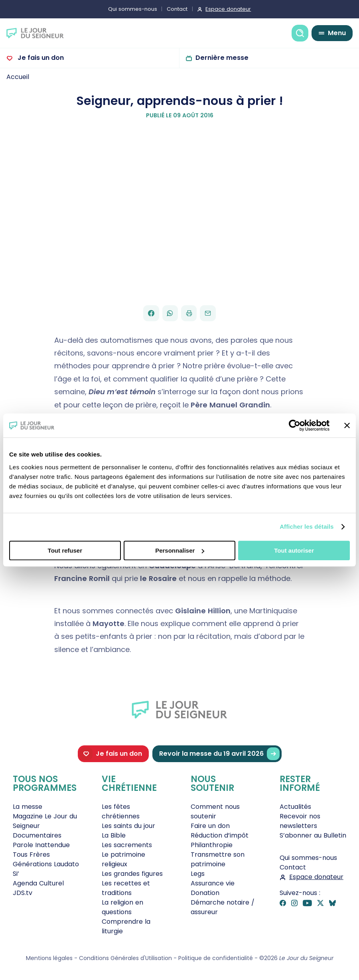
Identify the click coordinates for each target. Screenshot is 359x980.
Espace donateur (228, 9)
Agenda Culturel (38, 883)
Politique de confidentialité (216, 958)
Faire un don (210, 826)
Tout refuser (65, 550)
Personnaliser (180, 550)
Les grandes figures (132, 874)
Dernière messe (222, 58)
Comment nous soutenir (215, 811)
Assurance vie (213, 883)
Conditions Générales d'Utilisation (125, 958)
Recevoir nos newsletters (300, 821)
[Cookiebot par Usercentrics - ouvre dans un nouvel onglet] (295, 425)
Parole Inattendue (41, 845)
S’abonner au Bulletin (313, 835)
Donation (205, 893)
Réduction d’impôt (220, 835)
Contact (177, 9)
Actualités (295, 807)
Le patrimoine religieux (123, 859)
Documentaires (37, 835)
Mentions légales (49, 958)
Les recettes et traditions (126, 888)
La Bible (114, 835)
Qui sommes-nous (133, 9)
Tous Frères (31, 855)
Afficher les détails (307, 527)
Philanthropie (212, 845)
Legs (198, 874)
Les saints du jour (128, 826)
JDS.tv (23, 893)
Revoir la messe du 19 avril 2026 (219, 754)
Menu (337, 33)
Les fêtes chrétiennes (121, 811)
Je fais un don (40, 58)
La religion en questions (122, 907)
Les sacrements (127, 845)
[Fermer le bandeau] (347, 425)
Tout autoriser (294, 550)
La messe (28, 807)
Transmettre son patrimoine (218, 859)
